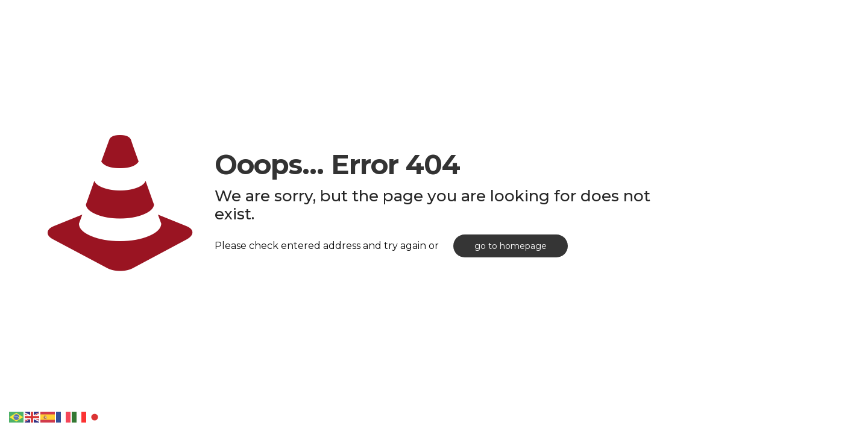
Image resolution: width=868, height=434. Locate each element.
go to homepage (511, 246)
